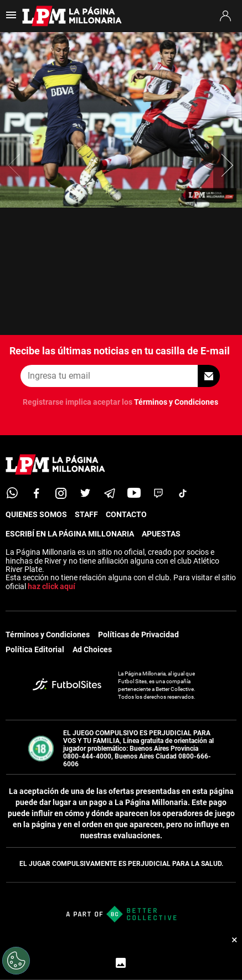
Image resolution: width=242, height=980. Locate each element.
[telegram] (110, 493)
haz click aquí (52, 586)
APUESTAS (161, 534)
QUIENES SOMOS (36, 514)
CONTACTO (126, 514)
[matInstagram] (61, 493)
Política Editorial (35, 649)
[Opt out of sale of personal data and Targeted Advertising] (16, 961)
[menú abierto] (11, 19)
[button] (228, 165)
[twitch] (158, 493)
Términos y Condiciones (176, 402)
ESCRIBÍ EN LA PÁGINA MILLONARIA (70, 534)
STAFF (86, 514)
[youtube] (134, 493)
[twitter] (85, 493)
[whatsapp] (12, 493)
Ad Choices (92, 649)
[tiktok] (183, 493)
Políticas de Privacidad (138, 635)
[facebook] (37, 493)
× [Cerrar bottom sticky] (235, 940)
